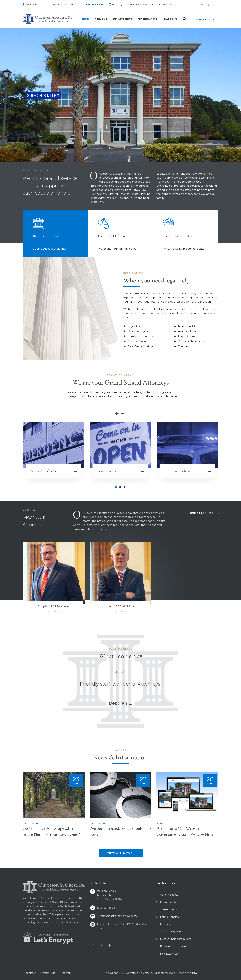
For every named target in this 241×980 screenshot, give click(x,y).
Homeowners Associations (176, 939)
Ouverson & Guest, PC (140, 973)
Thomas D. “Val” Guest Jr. (121, 607)
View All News (123, 853)
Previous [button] (118, 413)
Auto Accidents (43, 471)
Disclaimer (30, 973)
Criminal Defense (178, 471)
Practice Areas (145, 19)
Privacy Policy (48, 973)
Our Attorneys (120, 19)
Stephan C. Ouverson (54, 607)
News (160, 824)
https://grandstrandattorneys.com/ (117, 916)
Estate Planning (170, 917)
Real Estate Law (170, 954)
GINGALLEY (197, 973)
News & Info (168, 19)
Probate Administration (174, 946)
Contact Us (202, 19)
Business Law (108, 471)
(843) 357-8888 (94, 5)
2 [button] (120, 487)
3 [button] (124, 487)
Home (84, 19)
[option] (54, 454)
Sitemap (66, 973)
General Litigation (170, 932)
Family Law (167, 924)
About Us (99, 19)
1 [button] (116, 487)
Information (30, 824)
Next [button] (123, 413)
